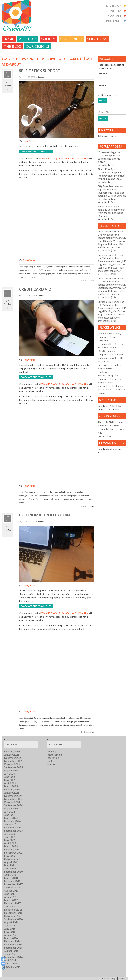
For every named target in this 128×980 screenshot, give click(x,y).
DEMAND (115, 406)
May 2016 (10, 932)
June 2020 (10, 868)
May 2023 (10, 840)
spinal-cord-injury (70, 274)
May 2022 (10, 856)
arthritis (51, 267)
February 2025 (12, 789)
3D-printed (38, 267)
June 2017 (10, 894)
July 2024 (10, 812)
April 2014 (10, 960)
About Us (28, 39)
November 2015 (13, 944)
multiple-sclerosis (66, 270)
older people (79, 270)
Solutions (97, 39)
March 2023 (11, 846)
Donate (122, 978)
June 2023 (10, 837)
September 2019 (13, 872)
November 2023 (13, 827)
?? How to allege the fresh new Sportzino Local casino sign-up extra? (109, 157)
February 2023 (12, 849)
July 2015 (10, 954)
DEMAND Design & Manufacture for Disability (64, 158)
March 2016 (11, 938)
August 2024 (11, 808)
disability (79, 267)
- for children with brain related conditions (110, 368)
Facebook (114, 6)
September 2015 (13, 948)
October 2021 (12, 859)
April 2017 (10, 897)
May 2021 (10, 865)
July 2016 (10, 925)
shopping (39, 499)
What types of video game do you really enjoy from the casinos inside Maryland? (112, 211)
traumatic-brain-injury (85, 499)
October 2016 (12, 916)
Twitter (115, 11)
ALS (45, 267)
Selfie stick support (40, 71)
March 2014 (11, 963)
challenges (71, 39)
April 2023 (10, 843)
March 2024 (11, 818)
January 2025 (12, 793)
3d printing (28, 267)
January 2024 (12, 824)
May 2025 (10, 780)
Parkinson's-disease (32, 274)
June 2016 (10, 929)
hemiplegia (34, 270)
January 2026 (12, 755)
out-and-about (83, 496)
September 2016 (13, 919)
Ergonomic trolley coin (44, 515)
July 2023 (10, 834)
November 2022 (13, 853)
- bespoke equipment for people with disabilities (110, 379)
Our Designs (38, 46)
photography (46, 274)
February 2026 (12, 751)
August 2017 (11, 891)
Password (111, 88)
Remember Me (107, 95)
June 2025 (10, 777)
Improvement (54, 755)
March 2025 (11, 786)
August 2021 (11, 862)
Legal (114, 978)
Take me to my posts (109, 136)
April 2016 (10, 935)
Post (113, 165)
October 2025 (12, 764)
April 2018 (10, 875)
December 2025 (13, 758)
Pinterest (114, 21)
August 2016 (11, 922)
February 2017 (12, 903)
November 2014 (13, 957)
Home (9, 39)
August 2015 (11, 951)
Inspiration (53, 758)
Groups (48, 39)
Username (111, 76)
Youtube (115, 16)
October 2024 (12, 802)
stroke (80, 274)
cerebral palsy (61, 267)
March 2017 (11, 900)
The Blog (13, 46)
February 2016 (12, 941)
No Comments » (88, 281)
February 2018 (12, 881)
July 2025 (10, 774)
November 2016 (13, 913)
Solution (41, 77)
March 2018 (11, 878)
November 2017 (13, 884)
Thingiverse (29, 141)
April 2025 (10, 783)
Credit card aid (35, 289)
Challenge (52, 751)
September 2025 (13, 767)
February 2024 (12, 821)
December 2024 (13, 796)
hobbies (43, 270)
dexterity (71, 267)
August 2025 (11, 770)
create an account (115, 65)
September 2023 (13, 831)
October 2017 (12, 887)
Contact (105, 978)
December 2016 (13, 910)
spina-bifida (57, 274)
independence (52, 270)
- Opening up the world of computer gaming (112, 389)
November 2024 (13, 799)
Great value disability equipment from (109, 337)
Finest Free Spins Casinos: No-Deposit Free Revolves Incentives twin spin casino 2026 (112, 174)
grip (27, 270)
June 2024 (10, 815)
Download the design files (36, 151)
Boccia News (105, 436)
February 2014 (12, 967)
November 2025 (13, 761)
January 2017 (12, 906)
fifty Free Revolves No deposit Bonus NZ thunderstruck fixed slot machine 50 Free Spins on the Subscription (112, 193)
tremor (32, 277)
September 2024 (13, 805)
